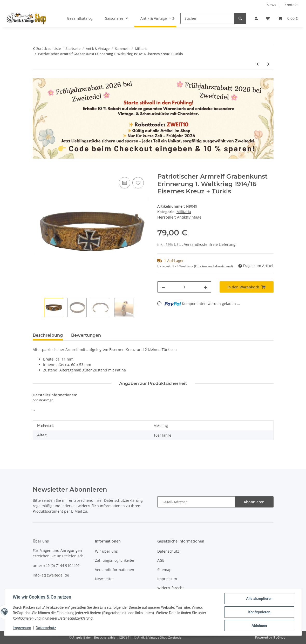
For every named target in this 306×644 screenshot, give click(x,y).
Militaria (184, 212)
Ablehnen (259, 626)
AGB (161, 560)
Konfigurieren (259, 612)
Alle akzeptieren (259, 599)
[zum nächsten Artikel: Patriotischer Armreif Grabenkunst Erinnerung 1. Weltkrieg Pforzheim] (268, 64)
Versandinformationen (115, 570)
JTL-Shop (279, 637)
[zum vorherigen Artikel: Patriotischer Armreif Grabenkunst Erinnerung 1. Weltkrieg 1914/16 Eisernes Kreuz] (258, 64)
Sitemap (164, 570)
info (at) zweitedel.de (51, 575)
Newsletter (104, 579)
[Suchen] (208, 18)
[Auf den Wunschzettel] (138, 183)
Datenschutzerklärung (123, 500)
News (271, 5)
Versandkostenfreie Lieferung (210, 244)
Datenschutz (46, 628)
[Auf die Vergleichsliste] (125, 183)
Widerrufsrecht (171, 588)
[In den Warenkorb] (37, 170)
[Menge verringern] (163, 287)
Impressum (22, 628)
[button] (256, 18)
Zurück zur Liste (49, 49)
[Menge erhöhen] (205, 287)
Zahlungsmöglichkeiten (115, 560)
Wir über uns (106, 551)
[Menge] (184, 287)
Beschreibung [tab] (48, 335)
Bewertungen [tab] (86, 335)
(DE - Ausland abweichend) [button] (213, 266)
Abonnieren (254, 502)
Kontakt (291, 5)
